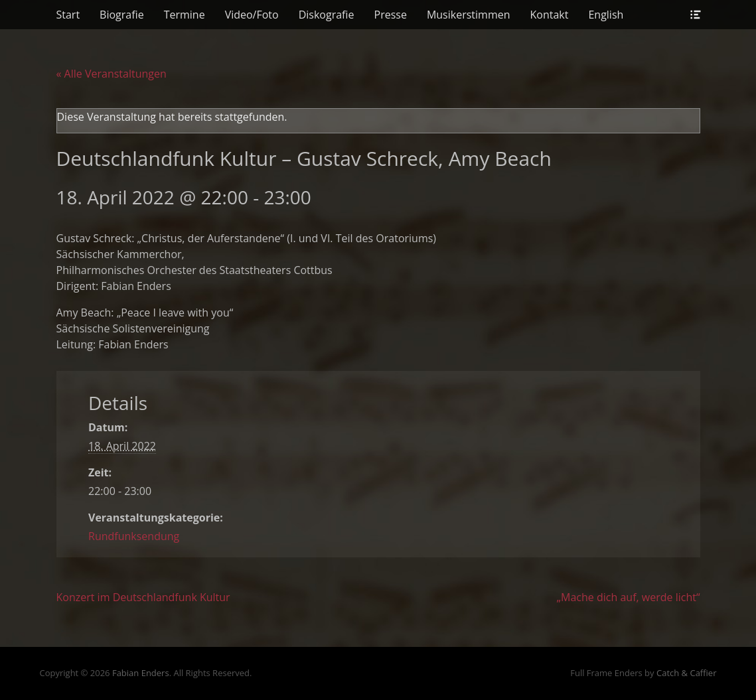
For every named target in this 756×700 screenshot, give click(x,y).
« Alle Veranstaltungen (112, 74)
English (606, 15)
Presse (391, 15)
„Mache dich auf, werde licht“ (629, 597)
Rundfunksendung (134, 536)
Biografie (122, 15)
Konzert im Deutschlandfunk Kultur (143, 597)
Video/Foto (252, 15)
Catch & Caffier (687, 673)
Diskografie (327, 15)
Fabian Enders (141, 673)
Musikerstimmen (469, 15)
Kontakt (550, 15)
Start (68, 15)
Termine (185, 15)
